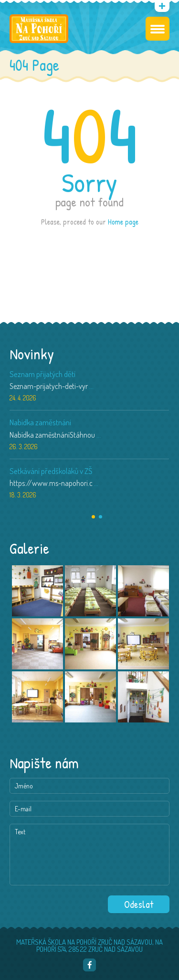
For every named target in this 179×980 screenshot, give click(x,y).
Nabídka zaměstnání (40, 422)
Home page (123, 222)
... (91, 386)
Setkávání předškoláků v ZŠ (51, 471)
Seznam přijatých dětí (42, 374)
